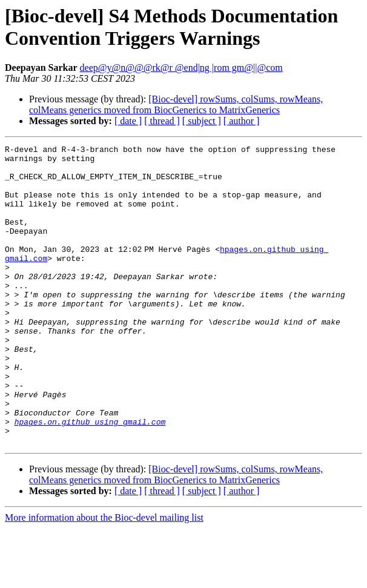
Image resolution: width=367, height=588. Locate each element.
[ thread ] (162, 121)
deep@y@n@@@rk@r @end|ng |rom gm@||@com (181, 68)
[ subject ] (202, 121)
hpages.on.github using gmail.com (90, 478)
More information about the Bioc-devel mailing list (104, 577)
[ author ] (242, 121)
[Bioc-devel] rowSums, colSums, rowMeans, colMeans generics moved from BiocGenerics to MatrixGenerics (176, 104)
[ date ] (128, 121)
